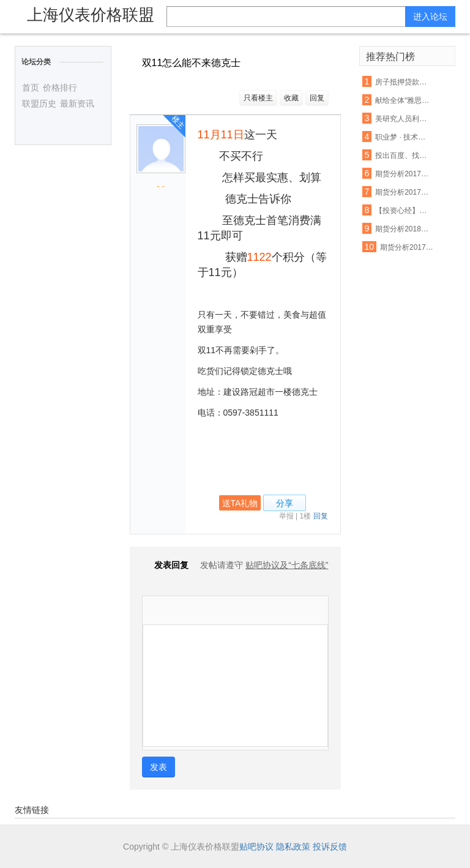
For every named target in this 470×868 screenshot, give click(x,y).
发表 (159, 767)
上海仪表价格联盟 (91, 15)
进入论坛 (430, 17)
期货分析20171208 (402, 174)
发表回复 (165, 565)
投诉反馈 (330, 847)
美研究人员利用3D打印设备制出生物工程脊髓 (402, 119)
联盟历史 (39, 103)
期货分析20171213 (407, 247)
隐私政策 (293, 847)
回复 (317, 98)
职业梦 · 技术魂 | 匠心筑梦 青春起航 (402, 137)
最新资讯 (77, 103)
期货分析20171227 (402, 192)
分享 (285, 503)
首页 (31, 88)
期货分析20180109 (402, 229)
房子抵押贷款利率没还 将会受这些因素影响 (402, 82)
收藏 (291, 98)
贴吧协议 (256, 847)
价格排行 (60, 88)
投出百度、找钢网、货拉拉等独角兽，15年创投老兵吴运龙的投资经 (402, 155)
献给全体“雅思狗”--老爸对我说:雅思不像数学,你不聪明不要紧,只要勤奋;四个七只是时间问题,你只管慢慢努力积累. (402, 100)
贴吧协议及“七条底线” (287, 565)
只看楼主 (258, 98)
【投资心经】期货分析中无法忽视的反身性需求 (402, 211)
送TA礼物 (240, 503)
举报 (286, 516)
